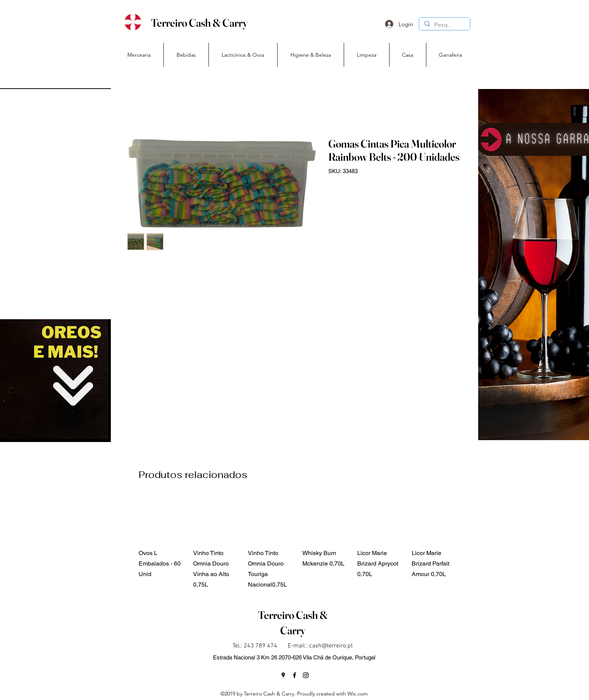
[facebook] (294, 675)
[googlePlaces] (283, 675)
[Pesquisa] (444, 25)
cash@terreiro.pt (331, 646)
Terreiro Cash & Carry (199, 23)
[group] (299, 542)
